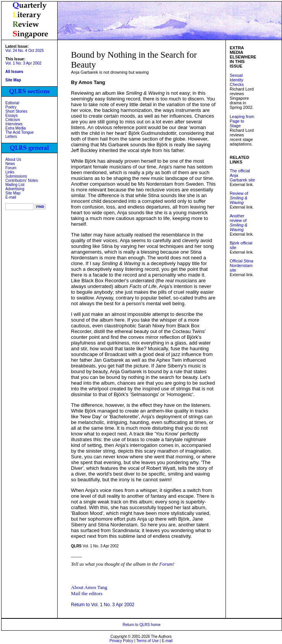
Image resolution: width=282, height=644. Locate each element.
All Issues (14, 72)
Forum (11, 168)
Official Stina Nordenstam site (242, 265)
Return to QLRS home (142, 625)
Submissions (16, 176)
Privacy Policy (121, 641)
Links (10, 172)
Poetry (11, 107)
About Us (13, 159)
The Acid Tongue (19, 132)
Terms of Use (147, 641)
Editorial (12, 103)
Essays (11, 116)
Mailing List (15, 185)
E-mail (11, 197)
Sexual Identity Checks (237, 80)
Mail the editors (87, 593)
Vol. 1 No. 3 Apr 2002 (23, 63)
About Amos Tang (89, 587)
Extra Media (15, 128)
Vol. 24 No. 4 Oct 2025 (25, 51)
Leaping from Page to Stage (242, 121)
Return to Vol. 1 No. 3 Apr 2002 (103, 605)
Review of (239, 198)
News (10, 164)
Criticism (13, 120)
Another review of (238, 223)
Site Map (13, 193)
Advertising (15, 189)
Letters (11, 137)
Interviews (14, 124)
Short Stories (16, 111)
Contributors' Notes (22, 180)
